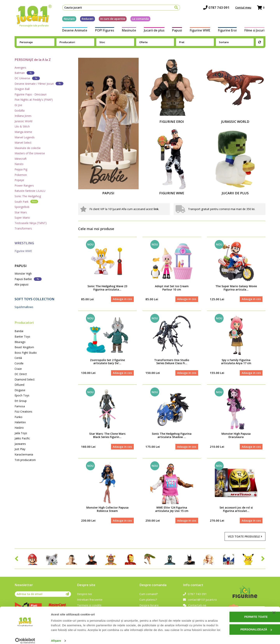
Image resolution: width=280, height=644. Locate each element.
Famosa (20, 406)
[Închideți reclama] (274, 604)
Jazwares (20, 444)
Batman (24, 73)
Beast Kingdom (24, 347)
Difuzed (19, 385)
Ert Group (21, 401)
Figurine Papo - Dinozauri (31, 94)
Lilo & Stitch (22, 126)
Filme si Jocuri (255, 31)
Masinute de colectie (28, 148)
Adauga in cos (122, 299)
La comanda (139, 19)
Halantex (20, 422)
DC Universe (27, 78)
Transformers (23, 228)
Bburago (20, 342)
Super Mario (22, 218)
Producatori (24, 322)
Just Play (20, 449)
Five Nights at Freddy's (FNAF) (34, 100)
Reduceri (87, 19)
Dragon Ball (22, 89)
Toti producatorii (25, 460)
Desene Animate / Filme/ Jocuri (39, 83)
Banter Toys (22, 336)
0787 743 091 (217, 8)
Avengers (20, 68)
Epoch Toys (22, 395)
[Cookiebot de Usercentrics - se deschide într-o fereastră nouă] (25, 636)
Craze (18, 369)
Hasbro (19, 428)
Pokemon (21, 175)
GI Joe (18, 105)
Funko (18, 417)
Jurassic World (23, 121)
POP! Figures (104, 31)
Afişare (56, 636)
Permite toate (240, 608)
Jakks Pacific (22, 438)
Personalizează (241, 620)
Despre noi (84, 595)
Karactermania (24, 454)
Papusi (177, 31)
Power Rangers (24, 185)
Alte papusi (21, 284)
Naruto (19, 164)
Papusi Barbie (28, 279)
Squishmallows (24, 307)
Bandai (19, 331)
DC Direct (21, 374)
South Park (26, 201)
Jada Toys (21, 433)
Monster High (23, 274)
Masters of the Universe (30, 153)
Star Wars (21, 212)
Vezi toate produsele (245, 537)
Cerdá (18, 358)
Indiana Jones (23, 116)
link (156, 209)
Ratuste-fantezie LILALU (30, 191)
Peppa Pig (21, 169)
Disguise (20, 390)
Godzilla (20, 110)
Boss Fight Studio (26, 353)
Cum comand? (149, 595)
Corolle (19, 363)
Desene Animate (74, 31)
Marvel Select (23, 143)
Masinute (129, 31)
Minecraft (21, 159)
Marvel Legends (25, 137)
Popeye (19, 180)
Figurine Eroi (228, 31)
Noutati (68, 19)
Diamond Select (25, 379)
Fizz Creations (23, 411)
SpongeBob (22, 207)
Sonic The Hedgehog (28, 196)
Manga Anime (23, 132)
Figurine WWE (200, 31)
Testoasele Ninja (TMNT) (31, 223)
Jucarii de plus (154, 31)
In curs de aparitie (112, 19)
